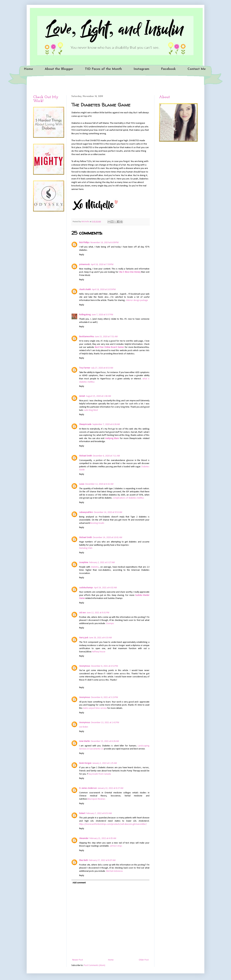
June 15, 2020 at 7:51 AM (106, 337)
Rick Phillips (84, 243)
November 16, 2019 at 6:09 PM (105, 243)
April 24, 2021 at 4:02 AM (105, 588)
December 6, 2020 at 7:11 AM (106, 456)
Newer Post (78, 960)
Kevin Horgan (85, 763)
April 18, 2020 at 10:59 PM (104, 290)
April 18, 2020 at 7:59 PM (102, 265)
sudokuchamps (86, 588)
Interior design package (137, 300)
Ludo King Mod (91, 410)
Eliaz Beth (84, 860)
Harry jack (84, 638)
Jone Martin (84, 741)
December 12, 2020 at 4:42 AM (99, 484)
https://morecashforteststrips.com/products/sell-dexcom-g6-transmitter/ (113, 824)
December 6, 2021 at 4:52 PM (105, 666)
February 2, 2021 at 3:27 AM (102, 563)
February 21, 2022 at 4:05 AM (103, 838)
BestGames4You (87, 337)
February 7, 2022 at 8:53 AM (99, 813)
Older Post (144, 960)
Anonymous (85, 666)
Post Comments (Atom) (94, 965)
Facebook (168, 69)
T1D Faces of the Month (103, 69)
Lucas (82, 484)
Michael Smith (86, 456)
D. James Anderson (88, 788)
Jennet (82, 396)
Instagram (141, 69)
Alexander (84, 838)
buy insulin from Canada (100, 774)
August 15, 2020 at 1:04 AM (98, 396)
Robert (82, 813)
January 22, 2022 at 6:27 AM (110, 788)
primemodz (84, 265)
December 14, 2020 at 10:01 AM (108, 538)
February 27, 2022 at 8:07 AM (102, 860)
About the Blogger (59, 69)
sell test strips (116, 846)
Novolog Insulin (97, 523)
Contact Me (197, 69)
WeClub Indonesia (114, 871)
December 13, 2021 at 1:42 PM (105, 723)
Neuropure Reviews (96, 799)
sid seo (82, 613)
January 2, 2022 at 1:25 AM (105, 763)
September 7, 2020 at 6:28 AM (106, 424)
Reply (82, 255)
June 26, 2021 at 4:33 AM (100, 638)
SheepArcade (85, 424)
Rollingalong (85, 315)
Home (28, 69)
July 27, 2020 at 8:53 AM (102, 368)
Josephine (84, 563)
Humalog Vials (86, 548)
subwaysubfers (86, 512)
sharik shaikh (85, 290)
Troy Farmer (85, 368)
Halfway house (99, 652)
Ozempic (110, 624)
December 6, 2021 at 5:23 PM (105, 697)
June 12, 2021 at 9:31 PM (98, 613)
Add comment (79, 883)
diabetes (95, 567)
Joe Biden (84, 727)
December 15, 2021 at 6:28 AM (105, 741)
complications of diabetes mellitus (128, 498)
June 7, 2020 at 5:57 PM (102, 315)
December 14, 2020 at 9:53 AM (108, 512)
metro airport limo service (95, 708)
